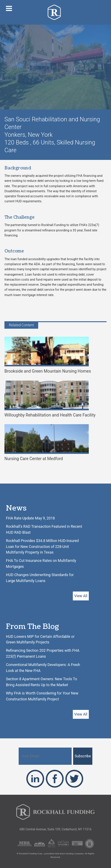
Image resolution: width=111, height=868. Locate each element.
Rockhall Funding (55, 12)
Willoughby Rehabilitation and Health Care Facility (50, 399)
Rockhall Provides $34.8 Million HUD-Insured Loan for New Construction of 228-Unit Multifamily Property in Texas (42, 547)
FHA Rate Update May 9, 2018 (30, 518)
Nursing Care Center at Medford (47, 443)
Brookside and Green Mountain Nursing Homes (48, 355)
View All (81, 596)
